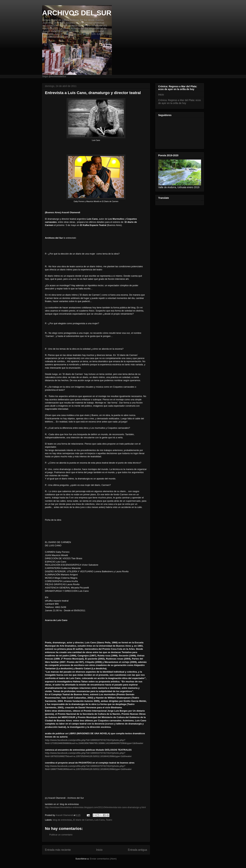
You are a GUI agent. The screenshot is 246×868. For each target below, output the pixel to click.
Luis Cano (100, 820)
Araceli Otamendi (65, 815)
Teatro (109, 820)
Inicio (99, 850)
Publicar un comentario (61, 835)
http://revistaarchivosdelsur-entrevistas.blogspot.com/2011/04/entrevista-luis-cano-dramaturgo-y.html (95, 807)
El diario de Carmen (83, 820)
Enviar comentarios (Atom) (103, 859)
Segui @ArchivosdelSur (54, 76)
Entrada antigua (137, 850)
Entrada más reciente (58, 850)
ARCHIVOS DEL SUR (77, 13)
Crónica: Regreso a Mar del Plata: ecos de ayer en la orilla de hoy (179, 102)
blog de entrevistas (62, 820)
